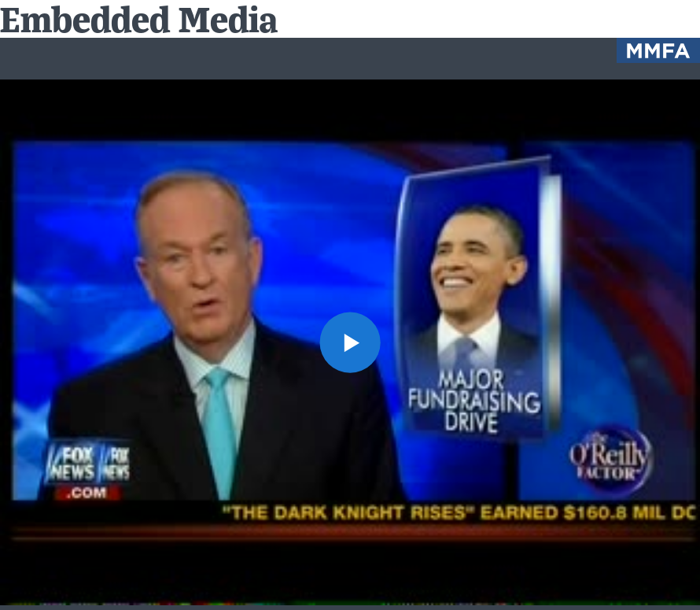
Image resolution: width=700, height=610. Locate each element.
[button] (350, 342)
